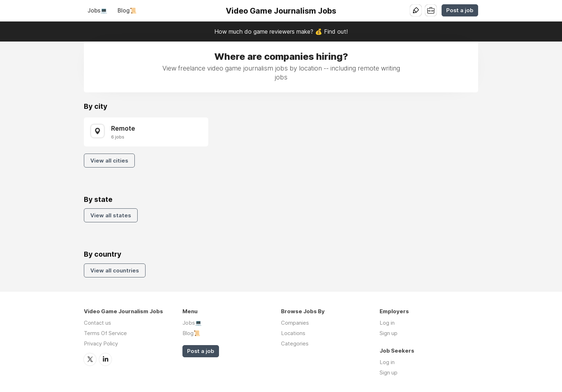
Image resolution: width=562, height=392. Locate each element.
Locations (293, 333)
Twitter (90, 359)
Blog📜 (127, 11)
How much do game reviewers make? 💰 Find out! (281, 32)
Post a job (460, 10)
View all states (111, 215)
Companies (295, 323)
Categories (295, 343)
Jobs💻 (97, 11)
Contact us (97, 323)
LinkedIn (105, 359)
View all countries (115, 270)
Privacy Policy (101, 343)
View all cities (109, 161)
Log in (387, 323)
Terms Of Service (105, 333)
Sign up (389, 333)
